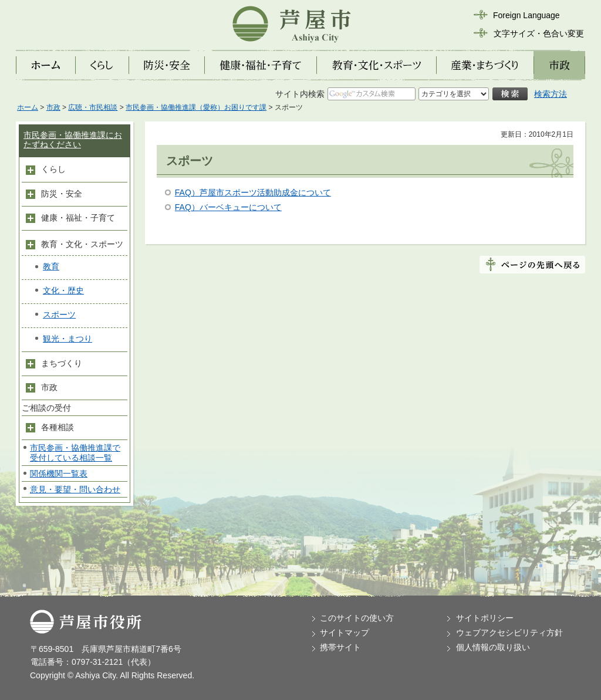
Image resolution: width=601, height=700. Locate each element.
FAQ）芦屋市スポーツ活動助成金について (253, 192)
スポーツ (59, 315)
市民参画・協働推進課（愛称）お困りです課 (196, 107)
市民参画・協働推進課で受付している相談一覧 (75, 453)
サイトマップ (345, 633)
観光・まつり (67, 339)
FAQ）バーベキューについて (228, 207)
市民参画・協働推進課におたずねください (73, 140)
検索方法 (551, 94)
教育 (51, 266)
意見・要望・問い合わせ (75, 489)
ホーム (28, 107)
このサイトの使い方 (357, 618)
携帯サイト (340, 647)
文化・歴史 (63, 290)
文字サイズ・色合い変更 (539, 33)
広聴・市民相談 (93, 107)
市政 (53, 107)
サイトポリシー (485, 618)
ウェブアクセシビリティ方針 (509, 633)
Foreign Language (526, 15)
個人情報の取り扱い (493, 647)
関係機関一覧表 (59, 474)
